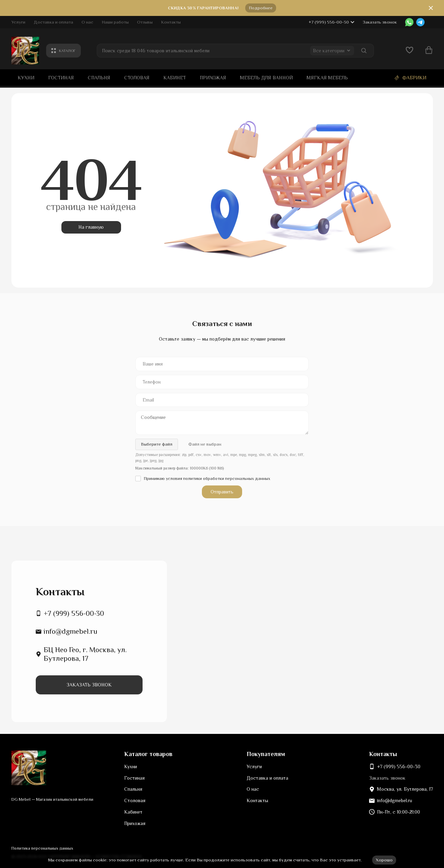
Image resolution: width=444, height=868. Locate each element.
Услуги (18, 22)
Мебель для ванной (266, 78)
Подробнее (261, 8)
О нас (87, 22)
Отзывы (145, 22)
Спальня (99, 78)
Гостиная (61, 78)
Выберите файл (157, 444)
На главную (91, 227)
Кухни (26, 78)
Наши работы (115, 22)
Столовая (137, 78)
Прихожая (213, 78)
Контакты (171, 22)
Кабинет (175, 78)
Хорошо (384, 860)
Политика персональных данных (42, 848)
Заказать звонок (380, 22)
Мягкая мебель (327, 78)
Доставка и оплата (53, 22)
